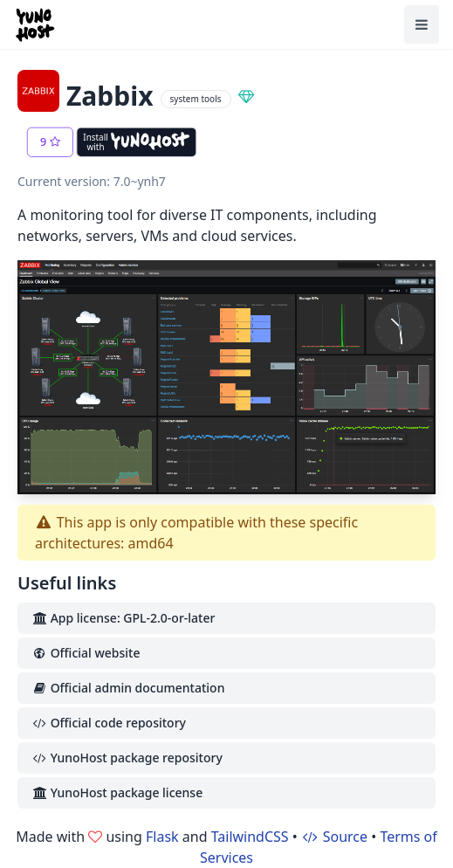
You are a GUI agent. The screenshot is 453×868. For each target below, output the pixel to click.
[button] (50, 142)
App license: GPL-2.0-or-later (123, 618)
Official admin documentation (128, 688)
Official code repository (109, 723)
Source (334, 837)
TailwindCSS (250, 837)
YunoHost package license (117, 792)
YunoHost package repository (127, 758)
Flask (162, 837)
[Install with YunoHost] (136, 142)
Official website (86, 653)
